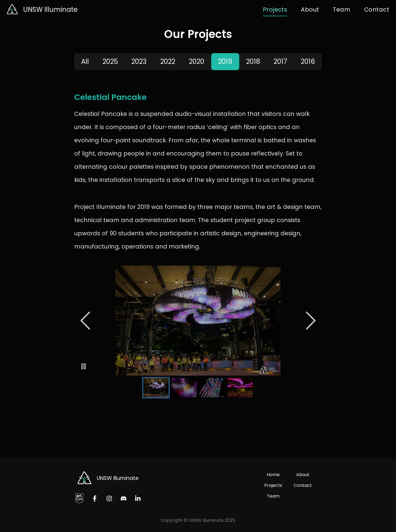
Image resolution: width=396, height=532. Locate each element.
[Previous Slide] (85, 319)
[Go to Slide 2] (184, 386)
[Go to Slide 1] (156, 386)
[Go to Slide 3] (212, 386)
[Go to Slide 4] (240, 386)
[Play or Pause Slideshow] (84, 364)
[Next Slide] (311, 319)
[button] (198, 319)
